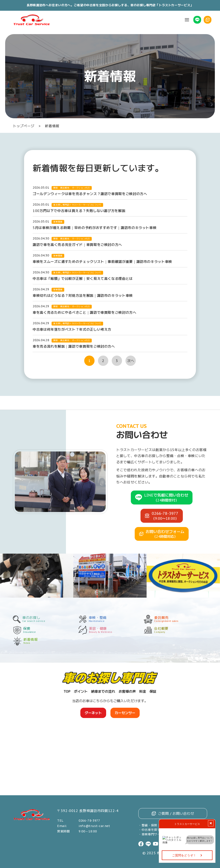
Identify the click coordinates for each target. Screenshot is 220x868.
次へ (131, 361)
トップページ (24, 126)
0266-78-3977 (89, 821)
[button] (187, 20)
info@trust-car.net (94, 826)
